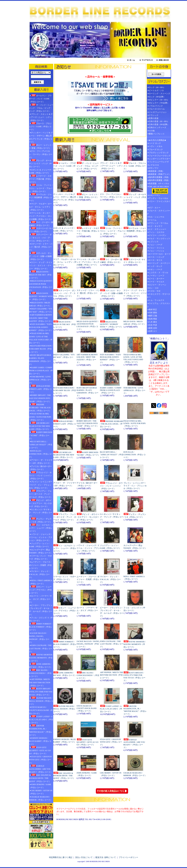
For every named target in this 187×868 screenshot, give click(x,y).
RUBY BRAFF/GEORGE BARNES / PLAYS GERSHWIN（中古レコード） (40, 360)
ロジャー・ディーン (157, 285)
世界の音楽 (154, 118)
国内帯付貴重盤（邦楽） (159, 180)
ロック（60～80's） (157, 87)
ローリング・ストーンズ (159, 94)
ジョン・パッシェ (157, 251)
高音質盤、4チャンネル (159, 184)
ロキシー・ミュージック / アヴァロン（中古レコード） (40, 590)
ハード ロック (155, 143)
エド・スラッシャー (157, 229)
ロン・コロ (154, 288)
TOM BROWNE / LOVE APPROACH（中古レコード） (40, 380)
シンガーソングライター (159, 159)
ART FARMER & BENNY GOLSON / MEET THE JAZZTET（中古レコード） (41, 318)
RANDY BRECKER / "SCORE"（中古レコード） (41, 435)
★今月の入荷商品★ (157, 140)
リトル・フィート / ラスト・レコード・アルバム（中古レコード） (41, 188)
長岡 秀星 (153, 319)
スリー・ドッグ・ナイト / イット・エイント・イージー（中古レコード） (41, 265)
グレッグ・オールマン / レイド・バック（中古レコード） (40, 163)
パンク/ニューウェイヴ (159, 162)
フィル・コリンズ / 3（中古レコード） (41, 619)
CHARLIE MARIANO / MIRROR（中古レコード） (41, 798)
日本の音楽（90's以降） (159, 124)
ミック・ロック (156, 266)
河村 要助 (153, 313)
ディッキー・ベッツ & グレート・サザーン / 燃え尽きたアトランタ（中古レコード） (41, 137)
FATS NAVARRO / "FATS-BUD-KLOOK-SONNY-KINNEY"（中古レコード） (41, 327)
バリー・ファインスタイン (158, 203)
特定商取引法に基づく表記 (61, 857)
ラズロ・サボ (155, 291)
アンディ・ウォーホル (158, 198)
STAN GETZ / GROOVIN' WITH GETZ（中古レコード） (41, 760)
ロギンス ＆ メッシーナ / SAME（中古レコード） (41, 171)
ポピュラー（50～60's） (159, 100)
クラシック (154, 115)
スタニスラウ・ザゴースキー (158, 296)
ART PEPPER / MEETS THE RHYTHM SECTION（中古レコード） (40, 682)
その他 (153, 131)
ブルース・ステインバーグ (158, 212)
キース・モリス (156, 260)
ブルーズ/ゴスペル (157, 109)
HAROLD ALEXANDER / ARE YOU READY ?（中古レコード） (41, 769)
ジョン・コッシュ (157, 248)
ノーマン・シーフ (157, 276)
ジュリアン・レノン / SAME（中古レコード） (39, 545)
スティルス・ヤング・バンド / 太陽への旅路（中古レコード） (40, 256)
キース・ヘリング (157, 257)
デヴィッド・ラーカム (158, 223)
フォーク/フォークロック (160, 156)
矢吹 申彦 (153, 325)
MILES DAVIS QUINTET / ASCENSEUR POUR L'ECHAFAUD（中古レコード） (41, 286)
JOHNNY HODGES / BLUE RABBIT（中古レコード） (40, 741)
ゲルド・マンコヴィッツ (159, 239)
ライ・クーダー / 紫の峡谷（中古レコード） (41, 224)
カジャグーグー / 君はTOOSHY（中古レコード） (41, 551)
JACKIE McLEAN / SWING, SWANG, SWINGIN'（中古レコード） (39, 638)
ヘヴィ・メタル (156, 146)
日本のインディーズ (157, 127)
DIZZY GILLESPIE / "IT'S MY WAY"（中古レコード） (41, 310)
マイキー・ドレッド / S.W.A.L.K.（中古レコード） (39, 574)
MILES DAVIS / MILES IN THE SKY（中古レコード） (40, 275)
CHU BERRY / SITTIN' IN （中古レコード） (41, 792)
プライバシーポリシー (128, 857)
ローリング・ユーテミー (159, 263)
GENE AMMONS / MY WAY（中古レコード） (41, 665)
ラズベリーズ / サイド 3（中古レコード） (41, 230)
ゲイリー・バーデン (157, 235)
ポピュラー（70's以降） (159, 103)
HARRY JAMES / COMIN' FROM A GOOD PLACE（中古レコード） (41, 371)
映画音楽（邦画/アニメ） (160, 174)
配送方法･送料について (106, 857)
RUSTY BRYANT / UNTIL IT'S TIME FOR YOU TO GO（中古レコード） (41, 692)
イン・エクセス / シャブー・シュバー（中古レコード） (41, 528)
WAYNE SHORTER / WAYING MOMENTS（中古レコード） (41, 658)
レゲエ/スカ (154, 165)
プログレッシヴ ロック (159, 153)
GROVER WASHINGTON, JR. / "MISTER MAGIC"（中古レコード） (41, 730)
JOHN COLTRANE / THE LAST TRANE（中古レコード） (41, 648)
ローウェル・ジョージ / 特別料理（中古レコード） (40, 197)
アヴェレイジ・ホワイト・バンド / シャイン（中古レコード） (40, 475)
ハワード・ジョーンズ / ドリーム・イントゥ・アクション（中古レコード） (41, 537)
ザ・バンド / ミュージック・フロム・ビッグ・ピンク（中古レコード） (41, 108)
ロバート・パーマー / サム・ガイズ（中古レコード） (40, 599)
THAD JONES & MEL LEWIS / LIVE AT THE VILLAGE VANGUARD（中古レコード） (41, 338)
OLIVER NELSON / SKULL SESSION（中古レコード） (41, 701)
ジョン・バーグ (156, 245)
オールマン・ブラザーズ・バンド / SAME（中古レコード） (40, 99)
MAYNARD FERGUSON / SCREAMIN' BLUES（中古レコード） (41, 349)
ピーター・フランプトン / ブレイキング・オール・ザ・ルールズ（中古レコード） (41, 610)
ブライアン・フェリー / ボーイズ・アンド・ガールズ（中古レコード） (41, 494)
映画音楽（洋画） (157, 171)
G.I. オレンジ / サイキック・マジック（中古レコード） (41, 513)
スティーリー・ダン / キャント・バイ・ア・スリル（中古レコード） (40, 237)
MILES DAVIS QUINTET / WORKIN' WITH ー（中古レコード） (41, 296)
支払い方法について (84, 857)
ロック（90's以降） (158, 97)
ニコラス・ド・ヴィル (158, 273)
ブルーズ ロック (156, 150)
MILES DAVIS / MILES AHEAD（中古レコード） (40, 304)
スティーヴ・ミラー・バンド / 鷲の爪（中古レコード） (41, 247)
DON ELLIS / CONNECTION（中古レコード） (41, 454)
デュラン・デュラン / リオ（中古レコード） (40, 520)
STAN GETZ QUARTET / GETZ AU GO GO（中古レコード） (40, 750)
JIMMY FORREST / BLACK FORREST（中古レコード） (41, 627)
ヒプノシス (154, 242)
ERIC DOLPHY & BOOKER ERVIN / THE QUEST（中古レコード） (40, 778)
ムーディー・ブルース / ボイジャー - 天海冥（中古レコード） (40, 565)
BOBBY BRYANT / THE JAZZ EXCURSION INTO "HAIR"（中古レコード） (40, 398)
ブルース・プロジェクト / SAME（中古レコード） (40, 126)
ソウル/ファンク (157, 106)
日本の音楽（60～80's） (159, 121)
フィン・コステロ (157, 232)
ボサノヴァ (154, 168)
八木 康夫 (153, 322)
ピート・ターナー (157, 279)
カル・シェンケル (157, 217)
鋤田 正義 (153, 316)
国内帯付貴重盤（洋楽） (159, 177)
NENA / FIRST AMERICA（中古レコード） (41, 582)
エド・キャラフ (156, 226)
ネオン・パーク (156, 269)
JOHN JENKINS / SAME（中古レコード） (40, 786)
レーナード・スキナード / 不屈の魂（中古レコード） (40, 179)
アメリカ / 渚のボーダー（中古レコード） (40, 468)
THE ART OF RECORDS (159, 190)
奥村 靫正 (153, 310)
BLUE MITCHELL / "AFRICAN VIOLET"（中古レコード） (41, 445)
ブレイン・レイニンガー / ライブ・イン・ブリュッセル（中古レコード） (41, 485)
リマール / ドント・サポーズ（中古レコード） (40, 557)
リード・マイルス (157, 282)
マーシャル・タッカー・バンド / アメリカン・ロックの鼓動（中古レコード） (41, 216)
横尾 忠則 (153, 328)
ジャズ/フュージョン (158, 112)
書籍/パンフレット (157, 134)
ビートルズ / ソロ (156, 90)
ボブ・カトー (155, 208)
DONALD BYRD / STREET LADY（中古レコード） (40, 389)
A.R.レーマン (154, 195)
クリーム (153, 220)
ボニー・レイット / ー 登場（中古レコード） (41, 146)
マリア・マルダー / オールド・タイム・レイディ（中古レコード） (40, 207)
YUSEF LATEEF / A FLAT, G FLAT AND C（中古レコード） (41, 719)
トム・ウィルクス (157, 300)
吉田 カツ (153, 331)
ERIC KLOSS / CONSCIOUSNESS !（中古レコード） (40, 673)
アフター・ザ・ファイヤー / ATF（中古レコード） (41, 462)
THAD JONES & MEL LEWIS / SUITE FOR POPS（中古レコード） (40, 417)
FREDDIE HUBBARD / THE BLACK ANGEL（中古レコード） (40, 407)
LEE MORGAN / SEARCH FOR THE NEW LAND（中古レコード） (40, 426)
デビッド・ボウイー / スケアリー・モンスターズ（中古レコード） (40, 503)
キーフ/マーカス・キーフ (160, 254)
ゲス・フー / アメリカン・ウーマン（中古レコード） (41, 154)
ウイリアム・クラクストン (158, 305)
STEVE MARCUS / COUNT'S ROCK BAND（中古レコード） (41, 710)
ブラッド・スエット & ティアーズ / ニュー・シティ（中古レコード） (41, 117)
